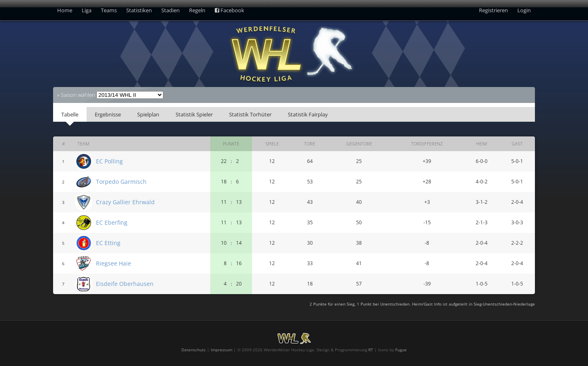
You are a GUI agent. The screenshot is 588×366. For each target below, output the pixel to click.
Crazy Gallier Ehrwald (125, 202)
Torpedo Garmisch (121, 182)
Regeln (197, 10)
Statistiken (139, 10)
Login (524, 10)
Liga (87, 10)
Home (65, 10)
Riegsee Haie (114, 263)
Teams (109, 10)
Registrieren (493, 10)
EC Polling (109, 161)
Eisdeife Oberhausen (125, 284)
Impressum (222, 350)
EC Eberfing (112, 222)
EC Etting (108, 243)
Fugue (401, 350)
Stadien (170, 10)
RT (371, 350)
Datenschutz (194, 350)
